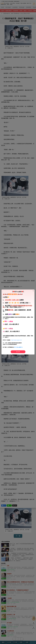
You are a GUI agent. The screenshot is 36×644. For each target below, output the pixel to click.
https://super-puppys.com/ (17, 340)
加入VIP (18, 352)
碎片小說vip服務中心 (18, 347)
